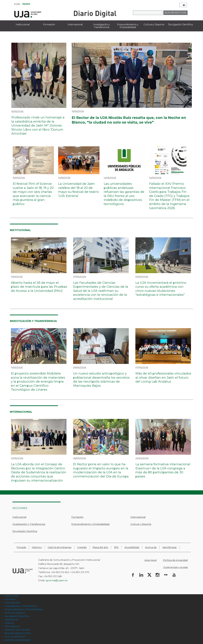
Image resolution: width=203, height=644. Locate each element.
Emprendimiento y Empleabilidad (90, 524)
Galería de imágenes (60, 547)
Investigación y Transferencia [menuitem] (102, 26)
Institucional (19, 517)
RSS (116, 547)
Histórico (37, 547)
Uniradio (82, 547)
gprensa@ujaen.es (57, 580)
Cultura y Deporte (141, 524)
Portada (21, 547)
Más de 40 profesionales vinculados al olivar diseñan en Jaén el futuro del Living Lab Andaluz (163, 377)
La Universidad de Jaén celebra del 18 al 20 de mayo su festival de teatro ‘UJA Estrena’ (79, 190)
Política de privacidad (175, 560)
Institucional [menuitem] (23, 25)
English (17, 4)
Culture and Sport (15, 637)
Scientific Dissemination (18, 640)
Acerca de (151, 547)
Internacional (138, 517)
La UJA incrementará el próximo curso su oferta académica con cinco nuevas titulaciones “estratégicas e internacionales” (161, 289)
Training (9, 623)
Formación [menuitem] (49, 25)
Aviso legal (151, 560)
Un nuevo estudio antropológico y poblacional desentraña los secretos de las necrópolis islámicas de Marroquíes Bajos (101, 380)
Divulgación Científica (25, 531)
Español (26, 4)
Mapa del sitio (100, 547)
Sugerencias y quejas (176, 567)
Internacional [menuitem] (75, 25)
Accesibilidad (132, 547)
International (12, 626)
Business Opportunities (18, 633)
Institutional (11, 620)
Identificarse (170, 547)
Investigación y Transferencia (29, 524)
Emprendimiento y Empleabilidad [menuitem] (128, 26)
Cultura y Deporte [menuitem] (154, 25)
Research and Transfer (17, 630)
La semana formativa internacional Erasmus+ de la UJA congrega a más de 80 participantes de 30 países (163, 470)
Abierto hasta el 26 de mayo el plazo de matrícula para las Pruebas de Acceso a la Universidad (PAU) (39, 287)
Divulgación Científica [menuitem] (180, 25)
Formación (77, 517)
